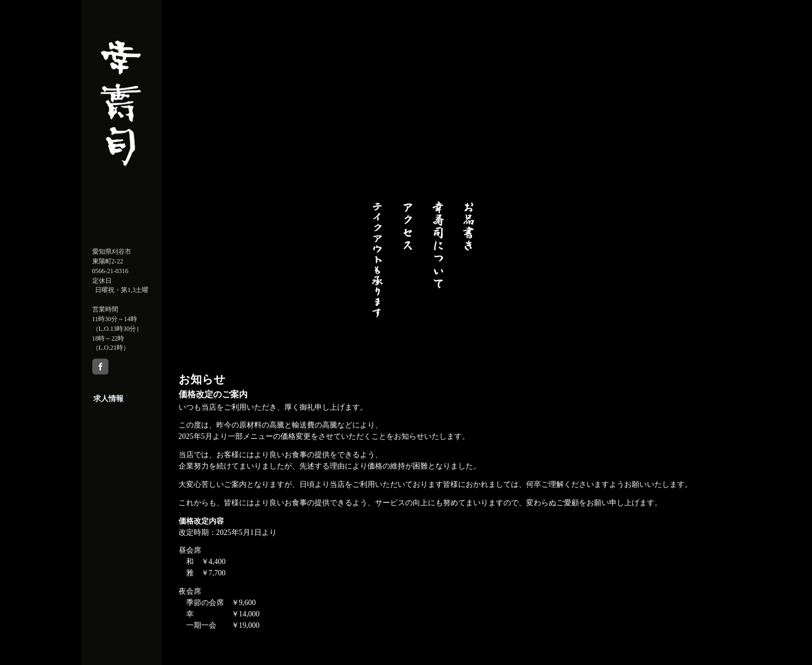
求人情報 (108, 399)
